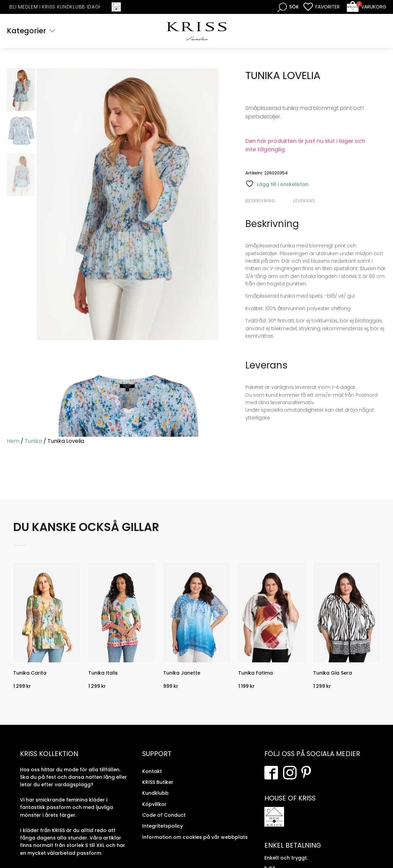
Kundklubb (155, 793)
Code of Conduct (164, 815)
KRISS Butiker (158, 782)
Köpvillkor (154, 804)
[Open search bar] (288, 7)
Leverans (304, 201)
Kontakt (152, 771)
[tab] (268, 201)
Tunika (33, 441)
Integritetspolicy (163, 826)
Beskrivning (260, 201)
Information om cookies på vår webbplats (195, 837)
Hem (13, 441)
